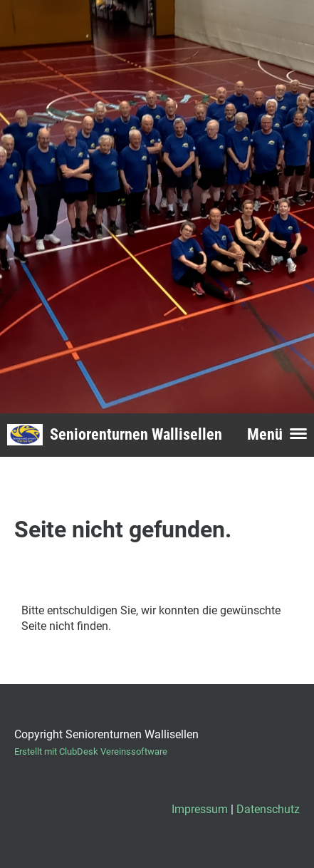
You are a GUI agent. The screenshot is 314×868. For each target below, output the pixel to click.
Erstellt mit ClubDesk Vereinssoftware (91, 751)
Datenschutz (268, 809)
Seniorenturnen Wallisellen (136, 434)
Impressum (200, 809)
